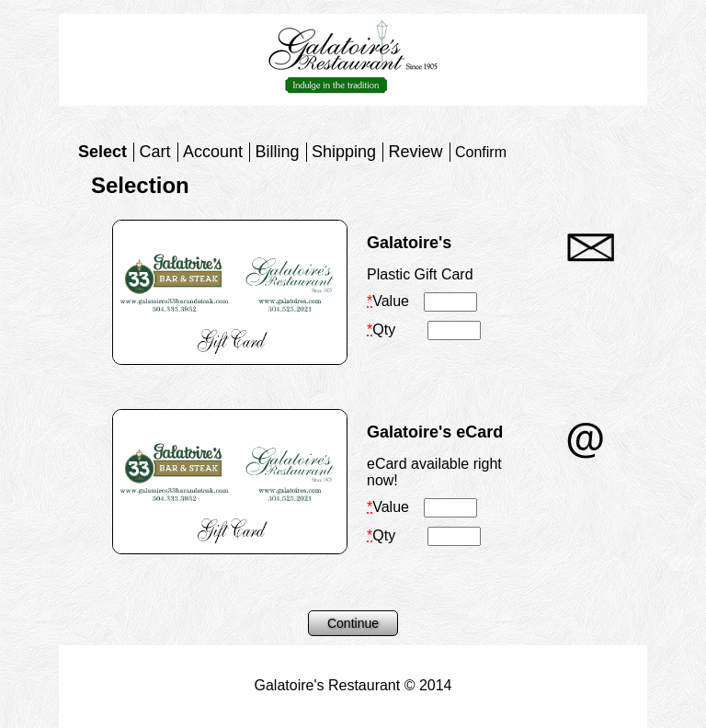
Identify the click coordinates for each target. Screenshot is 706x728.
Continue (353, 623)
